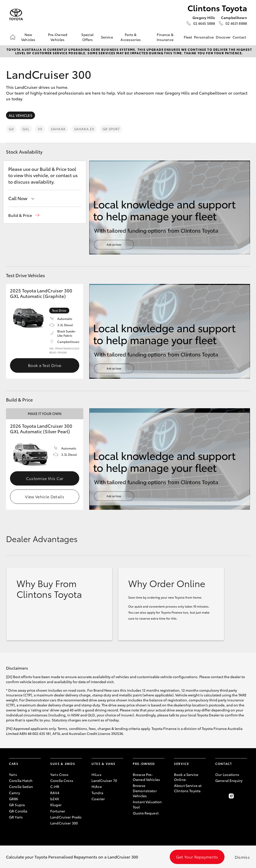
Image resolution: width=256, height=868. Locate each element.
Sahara (58, 129)
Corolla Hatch (21, 780)
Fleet (188, 37)
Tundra (97, 793)
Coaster (98, 799)
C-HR (55, 786)
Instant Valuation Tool (147, 804)
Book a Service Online (186, 777)
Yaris (13, 774)
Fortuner (58, 811)
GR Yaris (16, 817)
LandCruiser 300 (64, 823)
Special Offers (87, 37)
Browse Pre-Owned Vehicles (146, 777)
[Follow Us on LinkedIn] (244, 796)
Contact (239, 37)
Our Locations (227, 774)
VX (40, 129)
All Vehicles (20, 115)
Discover (223, 37)
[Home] (13, 37)
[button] (24, 215)
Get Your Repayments (197, 857)
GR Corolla (18, 811)
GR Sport (111, 129)
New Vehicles (28, 37)
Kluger (56, 805)
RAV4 (55, 793)
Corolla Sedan (21, 786)
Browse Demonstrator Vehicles (145, 791)
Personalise (204, 37)
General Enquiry (229, 780)
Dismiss (242, 857)
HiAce (97, 786)
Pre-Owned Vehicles (58, 37)
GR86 (14, 799)
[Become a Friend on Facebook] (218, 796)
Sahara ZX (84, 129)
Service (107, 37)
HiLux (96, 774)
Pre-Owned (144, 764)
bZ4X (55, 799)
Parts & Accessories (131, 37)
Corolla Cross (62, 780)
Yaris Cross (59, 774)
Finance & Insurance (165, 37)
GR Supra (17, 805)
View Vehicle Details (44, 496)
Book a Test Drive (45, 365)
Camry (14, 793)
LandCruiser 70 (104, 780)
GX (11, 129)
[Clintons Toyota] (16, 15)
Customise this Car (45, 478)
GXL (26, 129)
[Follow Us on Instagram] (231, 796)
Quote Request (146, 813)
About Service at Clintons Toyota (188, 788)
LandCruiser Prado (66, 817)
